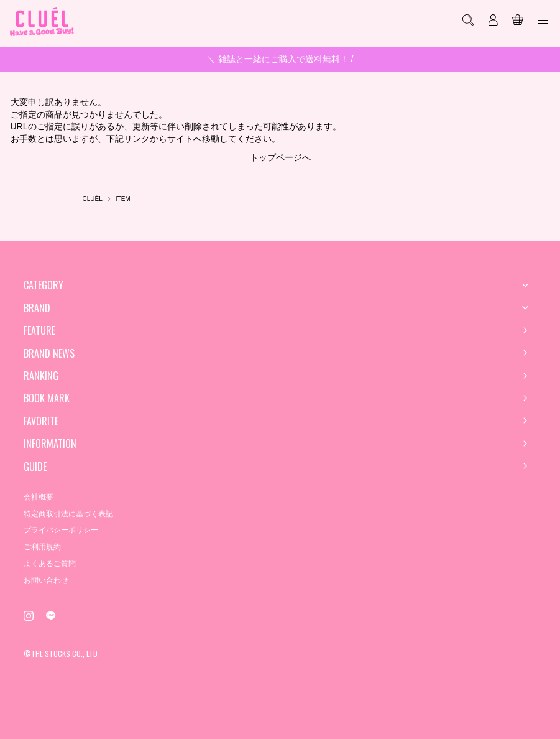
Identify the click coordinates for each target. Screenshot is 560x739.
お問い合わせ (46, 580)
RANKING (41, 376)
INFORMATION (50, 444)
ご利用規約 (42, 547)
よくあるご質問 (50, 564)
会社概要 (39, 497)
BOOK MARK (47, 398)
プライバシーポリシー (61, 530)
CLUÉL (93, 199)
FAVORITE (41, 421)
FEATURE (39, 330)
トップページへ (280, 157)
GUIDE (35, 467)
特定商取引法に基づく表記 (68, 514)
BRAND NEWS (49, 353)
